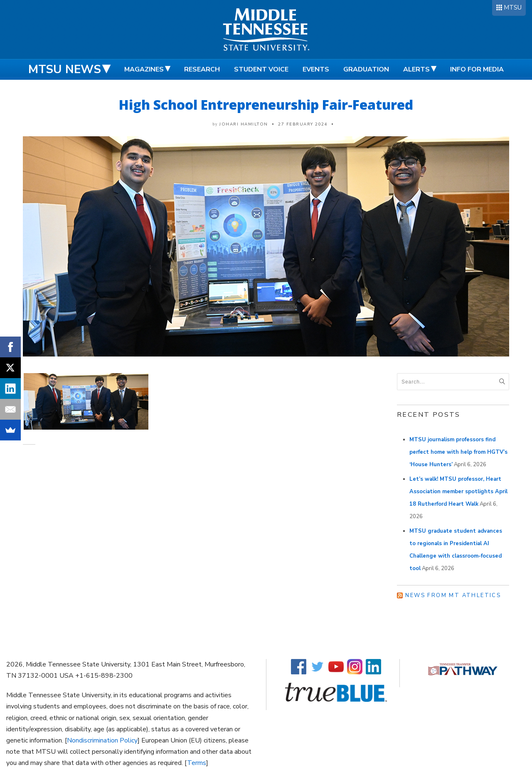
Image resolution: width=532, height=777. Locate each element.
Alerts (416, 69)
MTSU (513, 7)
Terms (197, 763)
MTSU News (65, 69)
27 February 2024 (303, 124)
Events (316, 69)
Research (202, 69)
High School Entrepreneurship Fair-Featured (266, 105)
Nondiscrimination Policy (102, 740)
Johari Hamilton (244, 124)
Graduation (366, 69)
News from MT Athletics (453, 595)
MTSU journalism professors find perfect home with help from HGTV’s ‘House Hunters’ (458, 452)
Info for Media (477, 69)
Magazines (144, 69)
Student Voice (261, 69)
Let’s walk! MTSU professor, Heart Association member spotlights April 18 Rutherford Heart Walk (458, 492)
